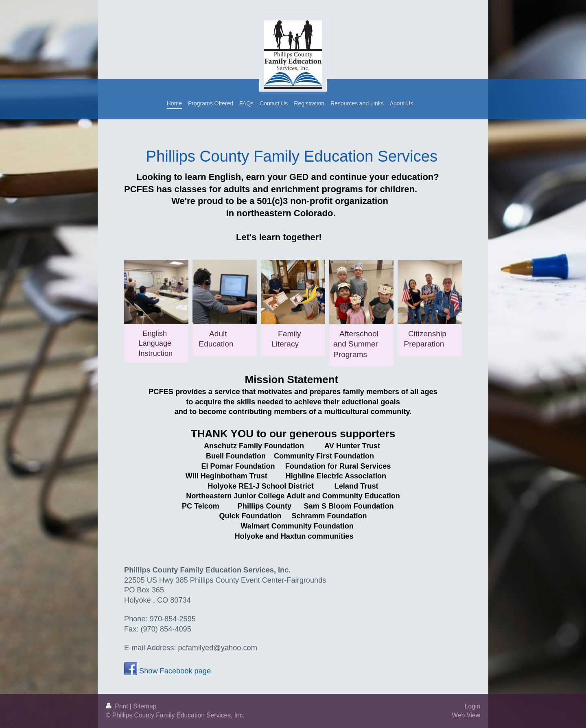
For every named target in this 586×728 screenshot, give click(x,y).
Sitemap (145, 706)
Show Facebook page (175, 671)
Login (472, 706)
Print (118, 706)
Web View (466, 715)
